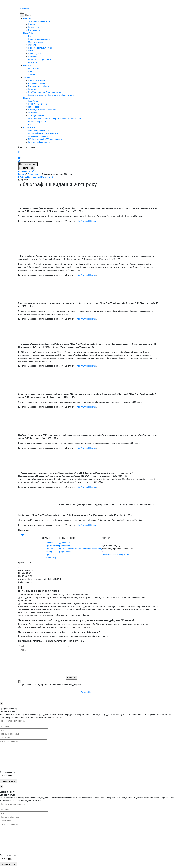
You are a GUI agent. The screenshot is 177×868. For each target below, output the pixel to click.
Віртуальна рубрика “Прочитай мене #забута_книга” (52, 95)
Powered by (105, 692)
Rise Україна (34, 101)
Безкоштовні (34, 69)
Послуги (27, 66)
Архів (31, 125)
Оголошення (34, 30)
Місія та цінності (36, 42)
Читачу (27, 77)
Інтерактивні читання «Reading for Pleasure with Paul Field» (55, 119)
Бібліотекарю (29, 127)
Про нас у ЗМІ (35, 54)
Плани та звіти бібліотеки (40, 48)
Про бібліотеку (30, 33)
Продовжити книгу (28, 164)
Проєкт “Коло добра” (38, 104)
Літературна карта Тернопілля (42, 110)
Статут (31, 36)
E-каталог (25, 9)
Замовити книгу (27, 168)
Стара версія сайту (27, 171)
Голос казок (34, 107)
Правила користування (39, 39)
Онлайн (32, 74)
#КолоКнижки (35, 113)
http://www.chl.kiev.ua (87, 221)
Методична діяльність (38, 130)
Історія (31, 51)
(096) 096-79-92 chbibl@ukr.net (116, 555)
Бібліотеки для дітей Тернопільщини (45, 139)
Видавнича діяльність (38, 136)
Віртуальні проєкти (37, 122)
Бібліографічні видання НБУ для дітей (36, 177)
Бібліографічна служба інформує (43, 133)
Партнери (33, 57)
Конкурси (33, 89)
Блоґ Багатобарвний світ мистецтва (45, 92)
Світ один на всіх (36, 116)
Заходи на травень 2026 (39, 21)
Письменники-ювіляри (39, 86)
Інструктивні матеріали (39, 142)
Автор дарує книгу (37, 83)
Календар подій (35, 27)
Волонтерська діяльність (40, 60)
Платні (31, 71)
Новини (32, 24)
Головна (27, 18)
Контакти (33, 63)
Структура (33, 45)
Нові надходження (37, 80)
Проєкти (27, 98)
